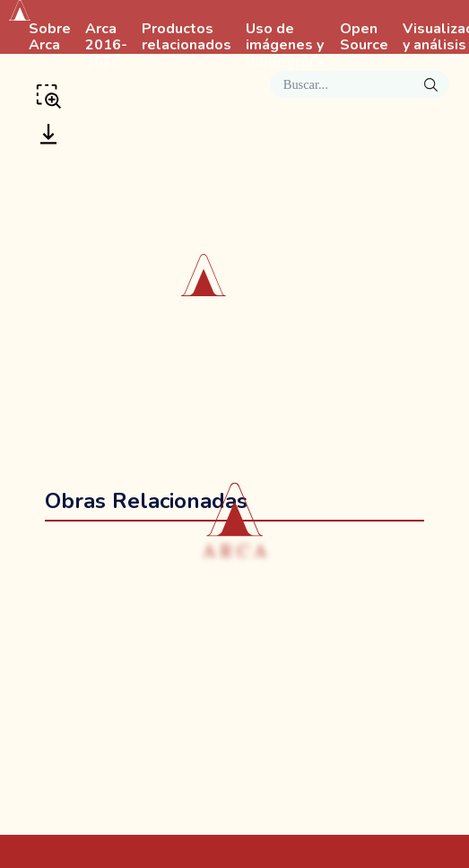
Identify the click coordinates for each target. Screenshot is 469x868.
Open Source (364, 38)
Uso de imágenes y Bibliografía (286, 46)
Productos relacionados (187, 38)
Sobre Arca (50, 38)
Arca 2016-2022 (106, 46)
